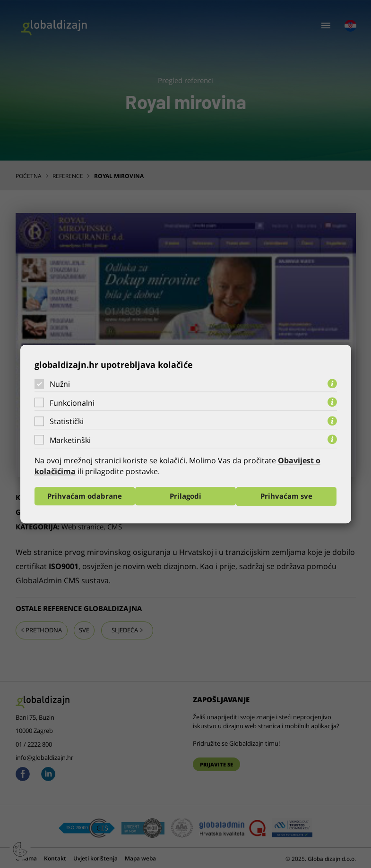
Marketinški (70, 440)
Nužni (60, 384)
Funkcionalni (72, 403)
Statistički (67, 421)
